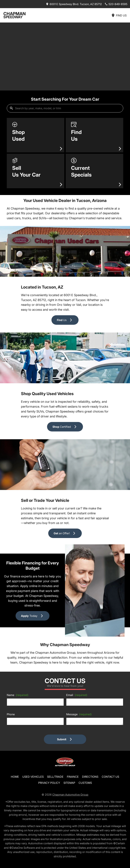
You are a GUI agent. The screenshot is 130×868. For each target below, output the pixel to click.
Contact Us (110, 777)
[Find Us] (119, 15)
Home (15, 777)
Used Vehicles (33, 777)
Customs (85, 783)
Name (18, 695)
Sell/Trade (55, 777)
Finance (73, 777)
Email (77, 695)
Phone (11, 714)
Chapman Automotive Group (70, 795)
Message (79, 714)
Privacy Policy (49, 783)
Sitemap (69, 783)
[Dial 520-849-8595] (116, 4)
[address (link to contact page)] (74, 4)
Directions (90, 777)
